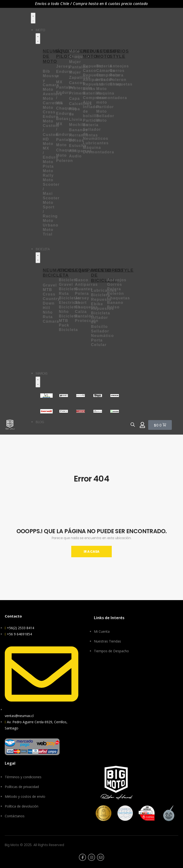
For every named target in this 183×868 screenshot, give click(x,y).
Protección (87, 321)
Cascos (77, 83)
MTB (47, 290)
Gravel (50, 285)
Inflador (105, 80)
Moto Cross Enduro (51, 112)
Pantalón (85, 316)
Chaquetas (121, 84)
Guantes (84, 289)
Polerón (116, 294)
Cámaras (106, 71)
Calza (82, 312)
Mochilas (79, 125)
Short (82, 303)
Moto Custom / (51, 126)
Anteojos (119, 66)
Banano (115, 303)
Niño (48, 312)
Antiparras (86, 284)
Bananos (79, 130)
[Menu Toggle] (33, 18)
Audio (75, 156)
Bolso (113, 307)
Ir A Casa (91, 552)
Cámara (51, 321)
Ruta (48, 317)
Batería (104, 66)
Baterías (92, 93)
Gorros (117, 71)
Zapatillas (80, 78)
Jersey (82, 298)
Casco (82, 280)
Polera (117, 75)
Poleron (118, 80)
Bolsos (77, 140)
